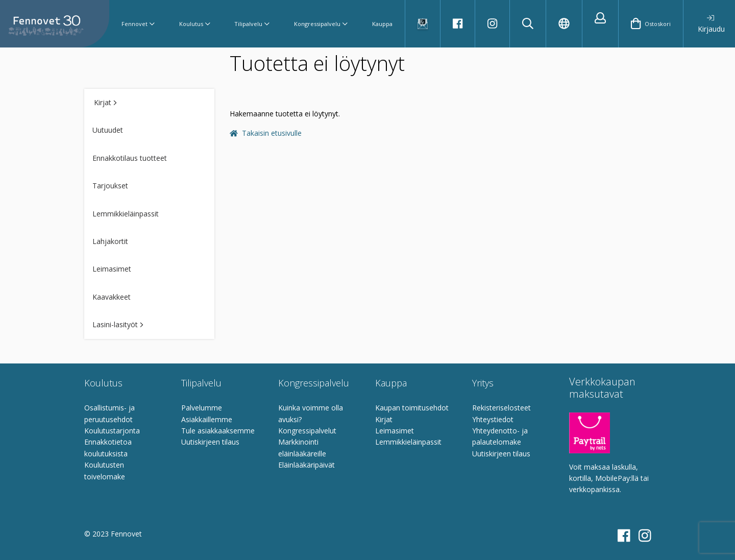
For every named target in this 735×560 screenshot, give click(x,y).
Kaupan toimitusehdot (412, 408)
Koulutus (195, 24)
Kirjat (105, 102)
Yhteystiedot (493, 419)
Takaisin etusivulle (266, 133)
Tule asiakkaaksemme (218, 431)
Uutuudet (108, 130)
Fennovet (138, 24)
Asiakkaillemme (207, 419)
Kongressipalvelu (321, 24)
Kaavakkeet (112, 297)
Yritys (483, 383)
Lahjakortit (110, 241)
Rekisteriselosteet (501, 408)
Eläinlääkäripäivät (307, 465)
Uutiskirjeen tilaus (210, 442)
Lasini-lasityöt (118, 324)
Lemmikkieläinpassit (126, 214)
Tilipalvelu (252, 24)
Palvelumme (202, 408)
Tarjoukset (110, 186)
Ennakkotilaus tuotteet (130, 158)
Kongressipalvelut (307, 431)
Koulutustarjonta (112, 431)
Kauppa (382, 24)
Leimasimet (112, 269)
